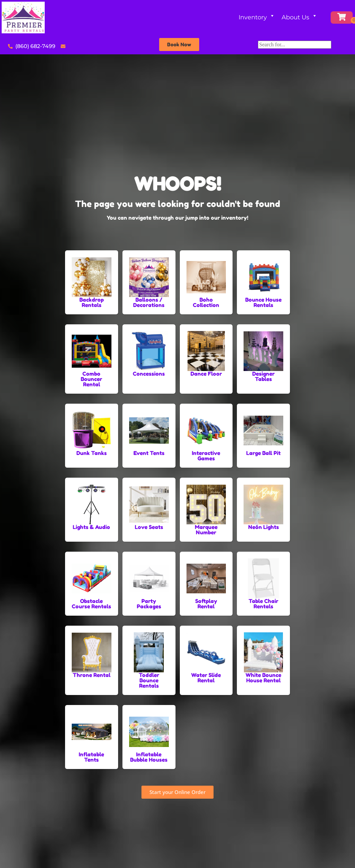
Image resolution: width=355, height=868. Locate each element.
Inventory (257, 17)
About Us (299, 17)
